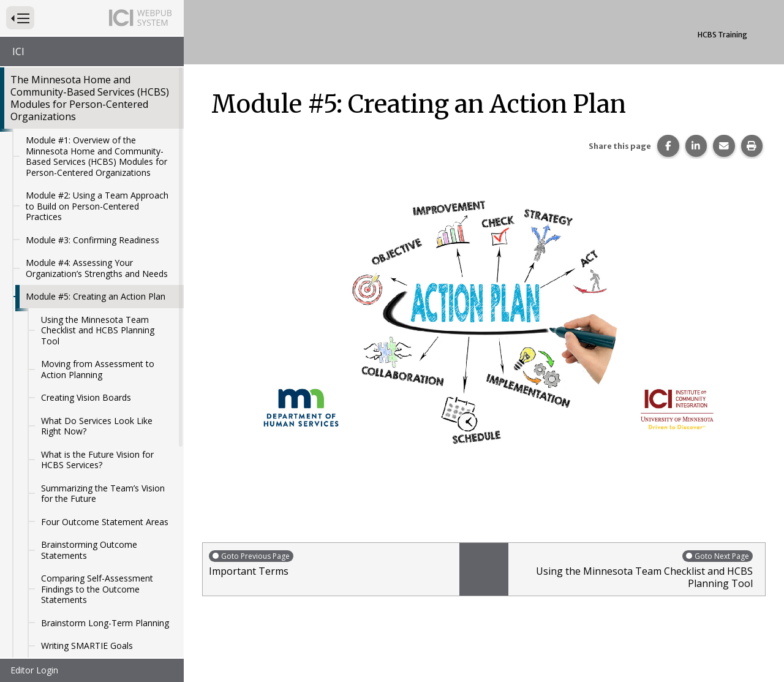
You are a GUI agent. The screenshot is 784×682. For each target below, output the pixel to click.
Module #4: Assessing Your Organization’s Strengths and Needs (97, 215)
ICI (18, 51)
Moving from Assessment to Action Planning (98, 316)
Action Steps (66, 616)
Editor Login (34, 670)
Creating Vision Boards (86, 344)
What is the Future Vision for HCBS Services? (97, 407)
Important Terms (331, 563)
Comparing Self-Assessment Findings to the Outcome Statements (97, 536)
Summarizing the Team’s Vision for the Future (103, 440)
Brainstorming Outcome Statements (89, 497)
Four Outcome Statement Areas (105, 468)
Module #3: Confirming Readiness (92, 187)
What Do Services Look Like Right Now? (97, 373)
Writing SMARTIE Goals (87, 592)
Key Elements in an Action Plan (102, 638)
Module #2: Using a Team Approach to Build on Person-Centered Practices (97, 153)
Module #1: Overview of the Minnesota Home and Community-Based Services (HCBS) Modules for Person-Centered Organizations (96, 103)
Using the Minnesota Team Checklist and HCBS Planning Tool (98, 277)
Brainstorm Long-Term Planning (105, 570)
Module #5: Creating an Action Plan (96, 243)
